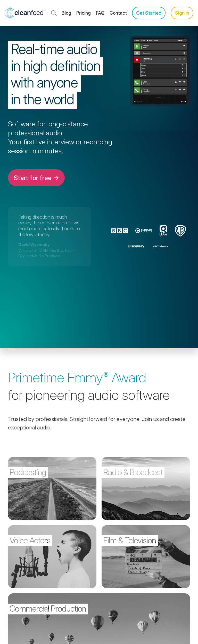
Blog (66, 13)
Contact (118, 13)
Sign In (182, 13)
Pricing (84, 13)
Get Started (149, 13)
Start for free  (36, 178)
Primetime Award (77, 378)
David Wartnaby (34, 245)
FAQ (100, 13)
